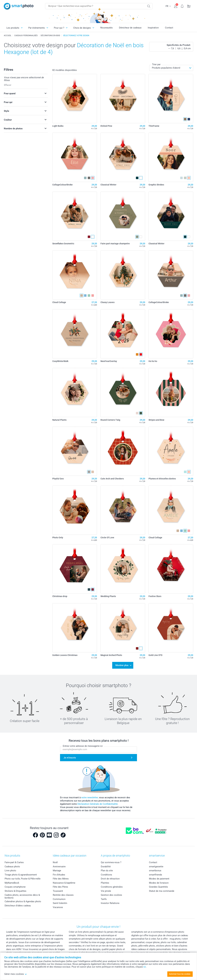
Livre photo (10, 871)
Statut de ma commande (162, 891)
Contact (169, 28)
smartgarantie (156, 867)
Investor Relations (110, 903)
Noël (55, 862)
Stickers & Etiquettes (15, 891)
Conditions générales (112, 887)
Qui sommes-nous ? (111, 862)
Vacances (58, 907)
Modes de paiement (159, 879)
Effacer (8, 85)
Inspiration (153, 28)
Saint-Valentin (60, 903)
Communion (59, 899)
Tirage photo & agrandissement (21, 875)
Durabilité (106, 867)
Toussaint (58, 891)
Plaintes (105, 883)
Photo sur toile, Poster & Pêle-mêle (23, 879)
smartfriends (156, 875)
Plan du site (107, 871)
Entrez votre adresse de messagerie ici (83, 746)
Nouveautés (107, 28)
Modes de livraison (159, 883)
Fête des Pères (60, 887)
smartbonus (155, 871)
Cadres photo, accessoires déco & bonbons (22, 896)
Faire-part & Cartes (14, 862)
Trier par (156, 64)
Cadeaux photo (12, 867)
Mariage (57, 871)
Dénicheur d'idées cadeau (18, 906)
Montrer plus (122, 665)
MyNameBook (12, 883)
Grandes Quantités (158, 887)
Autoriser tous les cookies (180, 974)
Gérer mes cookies (16, 974)
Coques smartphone (15, 887)
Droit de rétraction (110, 879)
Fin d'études (59, 875)
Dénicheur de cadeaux (130, 28)
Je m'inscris (70, 758)
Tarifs (104, 899)
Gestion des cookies (111, 895)
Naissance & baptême (64, 883)
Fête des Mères (61, 879)
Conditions (106, 875)
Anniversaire (59, 867)
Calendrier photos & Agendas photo (23, 901)
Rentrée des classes (63, 895)
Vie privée (106, 891)
